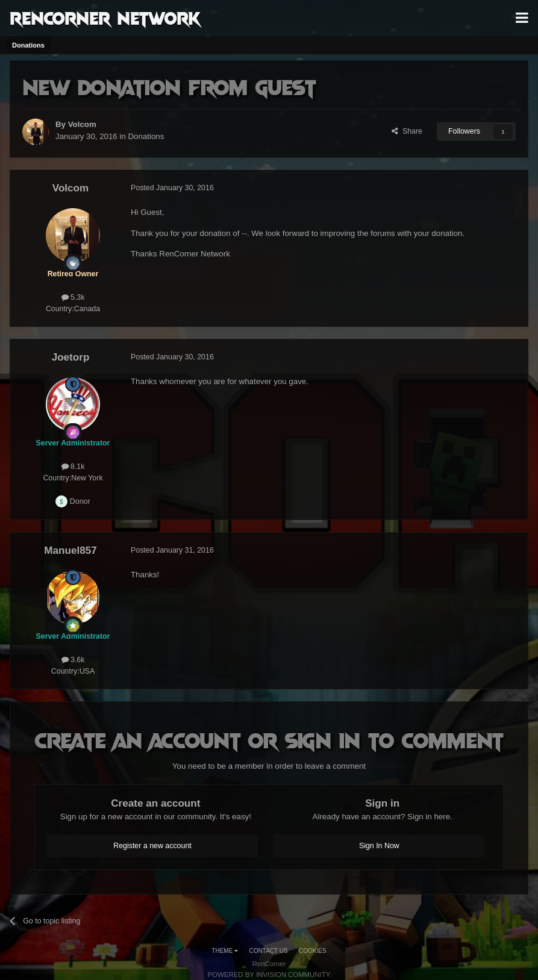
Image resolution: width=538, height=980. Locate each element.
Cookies (313, 951)
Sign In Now (379, 846)
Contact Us (269, 951)
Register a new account (152, 846)
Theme (225, 951)
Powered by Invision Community (269, 975)
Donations (146, 136)
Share (407, 131)
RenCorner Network (105, 17)
